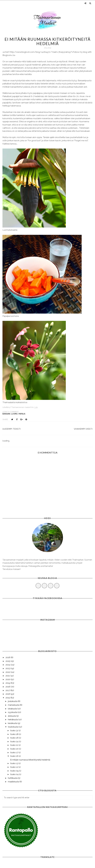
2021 (8, 676)
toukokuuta (13, 727)
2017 (8, 690)
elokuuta (12, 716)
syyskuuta (13, 712)
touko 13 (14, 763)
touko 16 (14, 756)
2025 (8, 661)
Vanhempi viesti (83, 429)
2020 (8, 679)
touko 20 (15, 749)
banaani (6, 414)
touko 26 (15, 738)
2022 (8, 672)
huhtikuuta (13, 778)
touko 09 (15, 771)
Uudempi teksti (12, 429)
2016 (8, 694)
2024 (8, 665)
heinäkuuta (13, 720)
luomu (14, 414)
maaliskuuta (14, 782)
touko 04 (15, 774)
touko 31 (14, 731)
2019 (8, 683)
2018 (8, 687)
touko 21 (14, 745)
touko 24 (15, 742)
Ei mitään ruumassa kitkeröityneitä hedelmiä (30, 760)
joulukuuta (13, 701)
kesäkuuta (13, 723)
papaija (22, 414)
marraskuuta (14, 705)
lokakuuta (13, 709)
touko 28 (15, 734)
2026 (8, 657)
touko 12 (14, 767)
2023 (8, 668)
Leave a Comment (11, 412)
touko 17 (14, 753)
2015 (8, 698)
